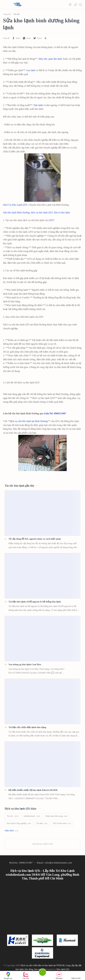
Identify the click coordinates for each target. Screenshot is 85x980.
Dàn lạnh (38, 105)
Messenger (59, 975)
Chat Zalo (26, 975)
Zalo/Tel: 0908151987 (55, 413)
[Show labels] (12, 831)
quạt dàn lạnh (55, 59)
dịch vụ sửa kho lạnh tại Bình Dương (29, 421)
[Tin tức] (12, 816)
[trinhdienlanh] (32, 816)
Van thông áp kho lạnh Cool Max (25, 664)
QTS (51, 220)
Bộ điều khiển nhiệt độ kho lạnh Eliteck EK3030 (33, 790)
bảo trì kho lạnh (62, 213)
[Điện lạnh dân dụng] (56, 816)
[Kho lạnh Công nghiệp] (19, 823)
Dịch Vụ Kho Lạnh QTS (15, 205)
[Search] (80, 5)
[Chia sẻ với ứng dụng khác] (45, 38)
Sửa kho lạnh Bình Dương (16, 213)
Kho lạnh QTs (63, 969)
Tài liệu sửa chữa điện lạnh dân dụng (27, 727)
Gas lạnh (31, 70)
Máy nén (43, 59)
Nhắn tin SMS (76, 975)
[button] (75, 5)
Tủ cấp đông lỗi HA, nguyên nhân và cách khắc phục (35, 539)
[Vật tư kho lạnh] (62, 823)
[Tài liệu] (42, 823)
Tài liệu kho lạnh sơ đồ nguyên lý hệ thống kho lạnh (35, 602)
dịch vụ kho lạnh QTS (42, 213)
